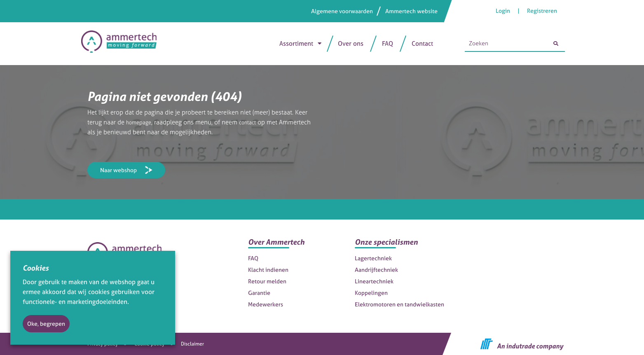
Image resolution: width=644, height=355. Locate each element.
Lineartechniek (374, 281)
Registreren (542, 11)
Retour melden (267, 281)
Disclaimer (192, 344)
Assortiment (296, 43)
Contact (422, 43)
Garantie (259, 293)
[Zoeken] (556, 44)
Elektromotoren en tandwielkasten (399, 304)
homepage (141, 122)
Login (503, 11)
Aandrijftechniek (376, 270)
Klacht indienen (268, 270)
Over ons (351, 43)
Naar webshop (118, 170)
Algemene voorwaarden (342, 11)
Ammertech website (411, 11)
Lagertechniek (373, 258)
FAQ (388, 43)
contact (254, 122)
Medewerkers (266, 304)
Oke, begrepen (46, 323)
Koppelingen (371, 293)
